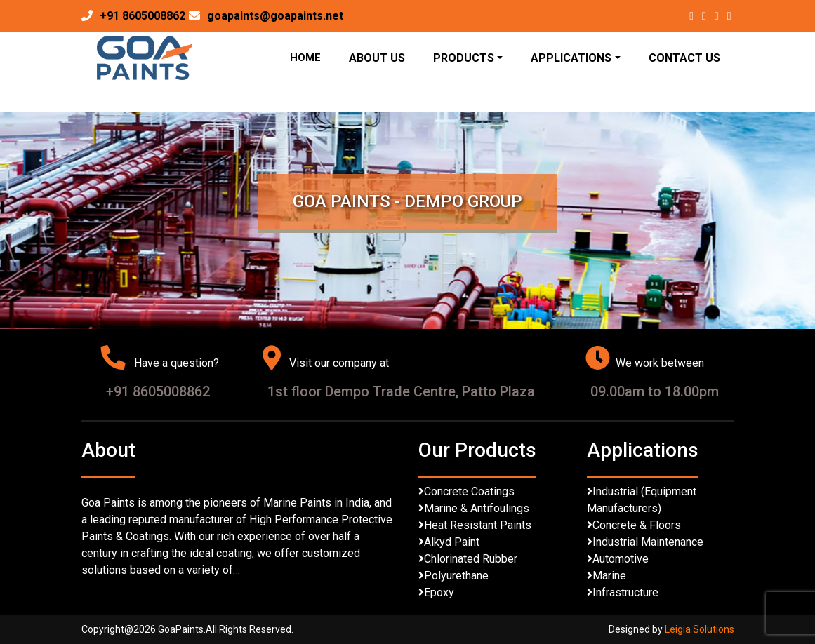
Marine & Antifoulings (477, 508)
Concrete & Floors (637, 525)
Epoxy (439, 592)
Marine (609, 576)
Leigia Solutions (700, 629)
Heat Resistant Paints (478, 525)
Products (464, 58)
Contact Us (684, 58)
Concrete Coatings (469, 491)
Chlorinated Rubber (471, 559)
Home (305, 58)
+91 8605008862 (143, 16)
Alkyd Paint (452, 542)
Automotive (621, 559)
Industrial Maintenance (648, 542)
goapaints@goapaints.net (275, 16)
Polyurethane (456, 576)
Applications (571, 58)
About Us (377, 58)
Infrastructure (625, 592)
